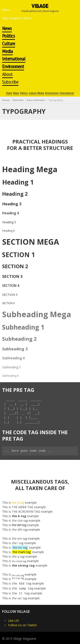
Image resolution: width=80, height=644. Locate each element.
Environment (52, 93)
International (67, 93)
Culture (33, 93)
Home (9, 93)
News (16, 93)
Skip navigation (12, 18)
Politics (24, 93)
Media (41, 93)
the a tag (18, 503)
